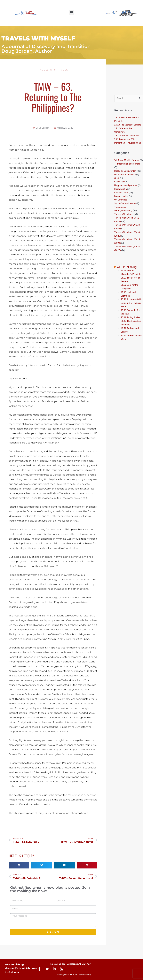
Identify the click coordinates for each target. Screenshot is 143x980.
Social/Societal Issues (125, 203)
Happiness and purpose (126, 185)
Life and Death (121, 193)
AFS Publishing (127, 267)
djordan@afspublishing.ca (21, 968)
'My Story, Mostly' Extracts (127, 160)
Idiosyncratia (121, 189)
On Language (121, 200)
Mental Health (121, 196)
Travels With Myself (53, 70)
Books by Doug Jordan (125, 171)
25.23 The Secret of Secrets (128, 125)
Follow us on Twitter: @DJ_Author (70, 964)
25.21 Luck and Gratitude (126, 136)
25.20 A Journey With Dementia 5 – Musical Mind (132, 303)
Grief (117, 178)
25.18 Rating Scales (130, 317)
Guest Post (120, 182)
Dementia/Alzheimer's (125, 175)
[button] (71, 12)
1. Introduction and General (127, 164)
